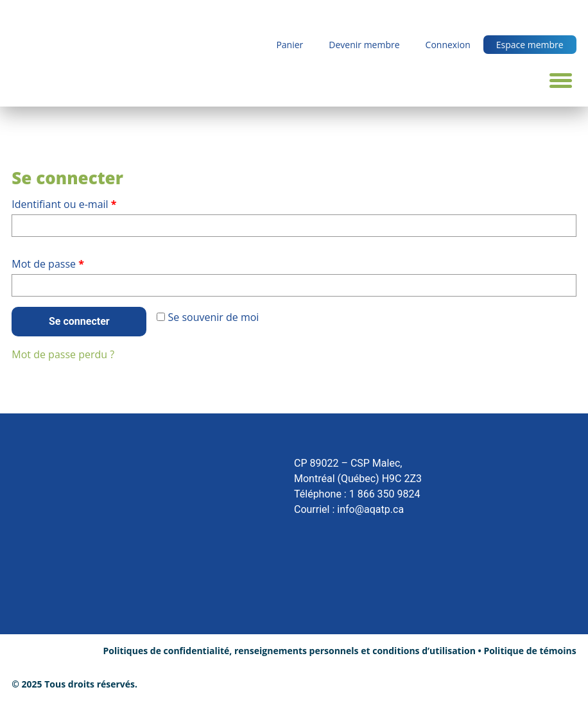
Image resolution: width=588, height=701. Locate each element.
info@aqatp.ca (370, 509)
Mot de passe (74, 262)
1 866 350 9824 (385, 494)
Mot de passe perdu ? (63, 354)
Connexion (448, 45)
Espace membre (530, 45)
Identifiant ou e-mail (90, 203)
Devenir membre (364, 45)
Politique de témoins (530, 651)
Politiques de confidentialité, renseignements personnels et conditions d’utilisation (289, 651)
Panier (290, 45)
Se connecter (79, 321)
